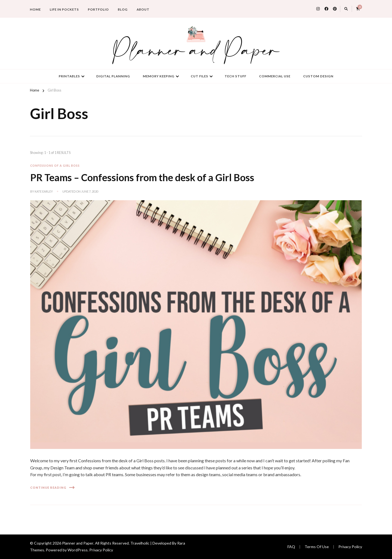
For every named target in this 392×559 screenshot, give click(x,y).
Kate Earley (44, 191)
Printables (69, 76)
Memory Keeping (159, 76)
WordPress (78, 550)
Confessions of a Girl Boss (55, 165)
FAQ (291, 547)
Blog (123, 9)
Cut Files (200, 76)
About (143, 9)
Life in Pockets (64, 9)
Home (35, 9)
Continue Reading (52, 487)
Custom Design (318, 76)
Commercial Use (275, 76)
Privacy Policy (101, 550)
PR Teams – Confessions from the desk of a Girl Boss (142, 177)
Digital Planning (113, 76)
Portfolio (98, 9)
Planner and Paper (196, 51)
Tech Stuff (235, 76)
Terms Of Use (317, 547)
